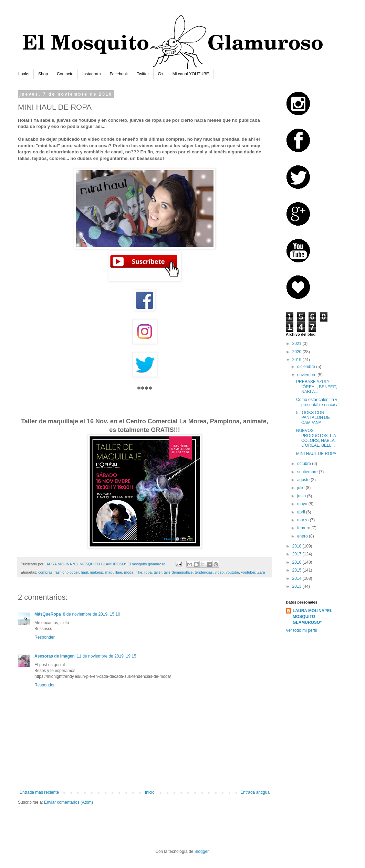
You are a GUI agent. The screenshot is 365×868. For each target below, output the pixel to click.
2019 (298, 360)
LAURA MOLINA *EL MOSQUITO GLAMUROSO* (312, 617)
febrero (304, 528)
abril (302, 512)
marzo (304, 520)
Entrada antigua (255, 792)
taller (158, 572)
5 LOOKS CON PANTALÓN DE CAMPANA (313, 418)
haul (84, 572)
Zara (261, 572)
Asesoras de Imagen (55, 656)
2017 (298, 554)
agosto (304, 480)
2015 (298, 570)
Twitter (143, 74)
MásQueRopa (48, 614)
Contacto (65, 74)
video (219, 572)
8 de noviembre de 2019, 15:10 (92, 614)
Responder (45, 637)
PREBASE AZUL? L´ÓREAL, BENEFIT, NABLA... (317, 387)
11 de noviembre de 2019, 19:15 (107, 656)
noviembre (307, 375)
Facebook (119, 74)
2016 (298, 562)
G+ (161, 74)
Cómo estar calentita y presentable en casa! (318, 402)
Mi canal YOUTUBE (191, 74)
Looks (24, 74)
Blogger (202, 851)
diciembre (307, 367)
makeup (96, 572)
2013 (298, 586)
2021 (298, 344)
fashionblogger (66, 572)
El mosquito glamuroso (146, 564)
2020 (298, 352)
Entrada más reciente (39, 792)
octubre (305, 464)
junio (302, 496)
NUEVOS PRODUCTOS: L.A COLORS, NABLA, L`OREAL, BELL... (316, 438)
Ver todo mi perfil (301, 630)
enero (303, 536)
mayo (303, 504)
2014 (298, 578)
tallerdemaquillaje (178, 572)
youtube (232, 572)
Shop (43, 74)
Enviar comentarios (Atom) (69, 802)
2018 (298, 546)
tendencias (204, 572)
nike (139, 572)
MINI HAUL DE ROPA (316, 454)
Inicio (150, 792)
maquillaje (114, 572)
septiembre (308, 472)
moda (129, 572)
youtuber (248, 572)
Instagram (91, 74)
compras (45, 572)
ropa (148, 572)
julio (301, 488)
